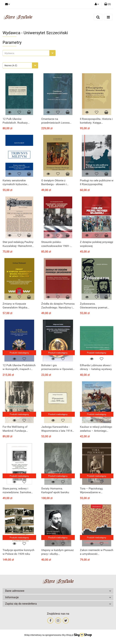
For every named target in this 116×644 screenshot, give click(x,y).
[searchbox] (27, 53)
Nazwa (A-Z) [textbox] (11, 65)
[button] (107, 4)
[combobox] (29, 53)
